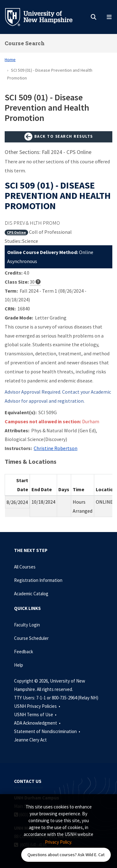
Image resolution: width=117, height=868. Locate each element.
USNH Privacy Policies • (38, 706)
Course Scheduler (31, 638)
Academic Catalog (31, 594)
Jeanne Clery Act (30, 740)
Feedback (24, 652)
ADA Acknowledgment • (38, 723)
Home (10, 60)
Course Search (25, 43)
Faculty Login (27, 625)
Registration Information (38, 580)
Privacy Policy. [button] (58, 842)
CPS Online (16, 232)
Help (19, 665)
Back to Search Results (59, 137)
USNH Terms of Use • (36, 715)
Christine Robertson (56, 448)
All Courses (25, 567)
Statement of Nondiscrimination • (48, 731)
